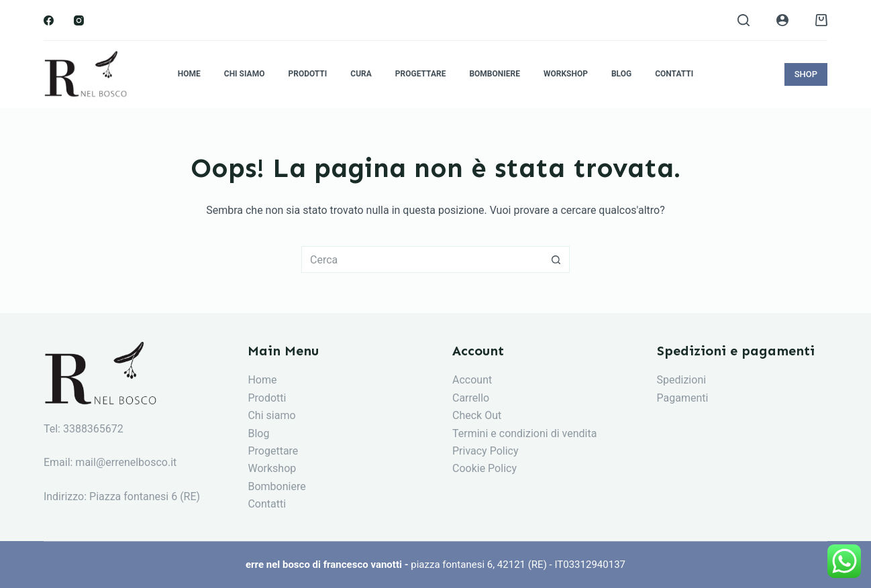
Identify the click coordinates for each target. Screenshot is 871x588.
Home (262, 380)
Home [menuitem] (189, 74)
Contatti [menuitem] (674, 74)
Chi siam (268, 415)
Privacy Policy (485, 451)
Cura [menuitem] (361, 74)
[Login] (782, 20)
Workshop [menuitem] (566, 74)
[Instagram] (79, 20)
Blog (258, 433)
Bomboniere (276, 486)
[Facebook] (49, 20)
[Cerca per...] (422, 259)
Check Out (477, 415)
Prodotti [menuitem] (307, 74)
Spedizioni (682, 380)
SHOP (806, 74)
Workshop (272, 468)
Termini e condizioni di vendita (524, 433)
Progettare (273, 451)
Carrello (471, 398)
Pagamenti (683, 398)
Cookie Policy (484, 468)
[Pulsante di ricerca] (556, 259)
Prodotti (267, 398)
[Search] (744, 20)
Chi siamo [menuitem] (245, 74)
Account (472, 380)
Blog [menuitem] (621, 74)
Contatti (267, 504)
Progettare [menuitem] (421, 74)
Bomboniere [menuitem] (495, 74)
